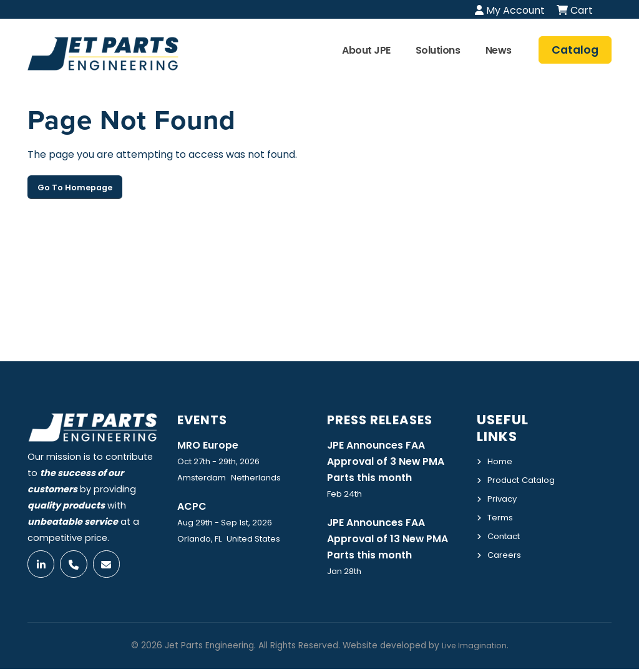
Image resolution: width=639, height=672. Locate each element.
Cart (575, 10)
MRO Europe (210, 445)
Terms (502, 530)
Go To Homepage (75, 187)
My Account (510, 10)
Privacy (503, 512)
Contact (506, 548)
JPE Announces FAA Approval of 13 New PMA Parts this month (393, 541)
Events (205, 420)
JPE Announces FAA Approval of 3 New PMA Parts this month (391, 462)
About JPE (366, 50)
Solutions (438, 50)
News (499, 50)
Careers (505, 567)
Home (501, 461)
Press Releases (385, 420)
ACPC (193, 507)
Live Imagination (474, 649)
